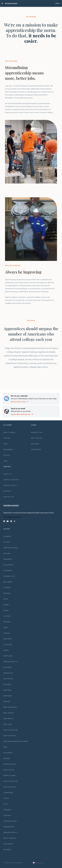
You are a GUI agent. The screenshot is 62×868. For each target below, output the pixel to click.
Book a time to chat (19, 401)
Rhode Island (9, 775)
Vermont (7, 810)
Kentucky (8, 639)
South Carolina (11, 781)
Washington (9, 827)
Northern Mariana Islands (16, 741)
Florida (7, 587)
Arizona (7, 553)
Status (7, 455)
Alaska (7, 542)
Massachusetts (11, 662)
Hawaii (6, 605)
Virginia (7, 815)
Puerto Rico (9, 770)
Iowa (6, 627)
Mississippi (8, 679)
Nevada (7, 701)
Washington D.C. (11, 832)
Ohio (5, 747)
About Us (8, 474)
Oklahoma (8, 753)
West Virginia (10, 838)
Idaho (6, 610)
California (8, 565)
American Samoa (11, 548)
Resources (8, 449)
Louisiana (8, 644)
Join (5, 461)
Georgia (7, 593)
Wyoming (7, 849)
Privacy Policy (10, 485)
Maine (6, 650)
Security (7, 491)
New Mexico (9, 718)
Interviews (36, 449)
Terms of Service (11, 480)
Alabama (7, 536)
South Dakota (10, 787)
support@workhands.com (22, 414)
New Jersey (9, 713)
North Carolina (11, 730)
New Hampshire (10, 707)
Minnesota (8, 673)
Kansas (7, 633)
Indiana (7, 622)
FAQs (6, 444)
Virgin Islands (10, 821)
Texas (6, 798)
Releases (35, 444)
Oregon (7, 758)
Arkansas (8, 559)
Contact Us (9, 497)
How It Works (10, 432)
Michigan (7, 667)
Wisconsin (8, 844)
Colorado (8, 570)
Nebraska (8, 696)
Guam (6, 599)
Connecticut (9, 576)
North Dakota (10, 736)
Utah (6, 804)
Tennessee (8, 793)
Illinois (7, 616)
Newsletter (37, 432)
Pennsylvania (10, 764)
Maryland (8, 656)
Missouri (7, 684)
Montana (7, 690)
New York (8, 724)
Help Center (37, 438)
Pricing (7, 438)
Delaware (8, 582)
